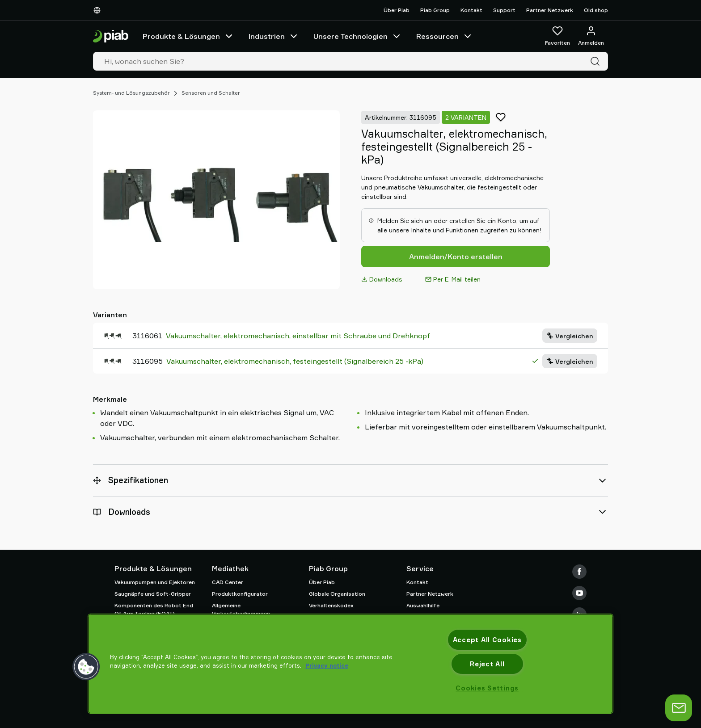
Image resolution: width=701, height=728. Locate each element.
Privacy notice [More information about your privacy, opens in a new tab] (327, 665)
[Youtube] (579, 593)
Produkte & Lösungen (188, 36)
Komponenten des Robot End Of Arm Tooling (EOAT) (154, 609)
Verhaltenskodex (331, 605)
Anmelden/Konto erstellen (456, 257)
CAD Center (228, 582)
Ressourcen (445, 36)
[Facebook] (579, 572)
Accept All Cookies (487, 640)
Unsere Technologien (358, 36)
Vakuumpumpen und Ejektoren (155, 582)
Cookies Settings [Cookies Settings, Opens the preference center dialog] (487, 688)
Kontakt (471, 10)
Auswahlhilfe (423, 605)
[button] (86, 667)
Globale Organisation (337, 594)
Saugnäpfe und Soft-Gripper (153, 594)
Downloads (382, 279)
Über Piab (397, 10)
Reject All (487, 664)
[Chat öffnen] (679, 708)
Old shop (596, 10)
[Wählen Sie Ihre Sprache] (99, 10)
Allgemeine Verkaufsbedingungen (241, 609)
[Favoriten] (557, 36)
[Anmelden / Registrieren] (591, 36)
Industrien (274, 36)
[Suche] (597, 61)
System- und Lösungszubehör (131, 93)
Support (504, 10)
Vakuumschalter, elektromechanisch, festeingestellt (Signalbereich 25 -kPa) (295, 361)
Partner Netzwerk (550, 10)
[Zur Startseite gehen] (111, 36)
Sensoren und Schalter (211, 93)
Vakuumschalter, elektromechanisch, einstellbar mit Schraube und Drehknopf (298, 336)
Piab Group (435, 10)
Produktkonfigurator (240, 594)
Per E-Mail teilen (453, 279)
